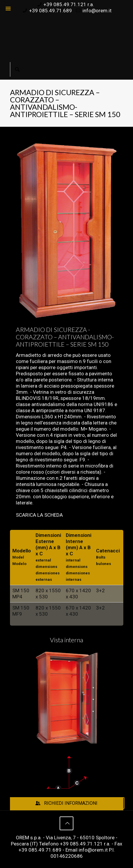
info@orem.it (97, 11)
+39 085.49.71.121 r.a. (69, 4)
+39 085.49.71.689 (50, 11)
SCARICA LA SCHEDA (39, 515)
